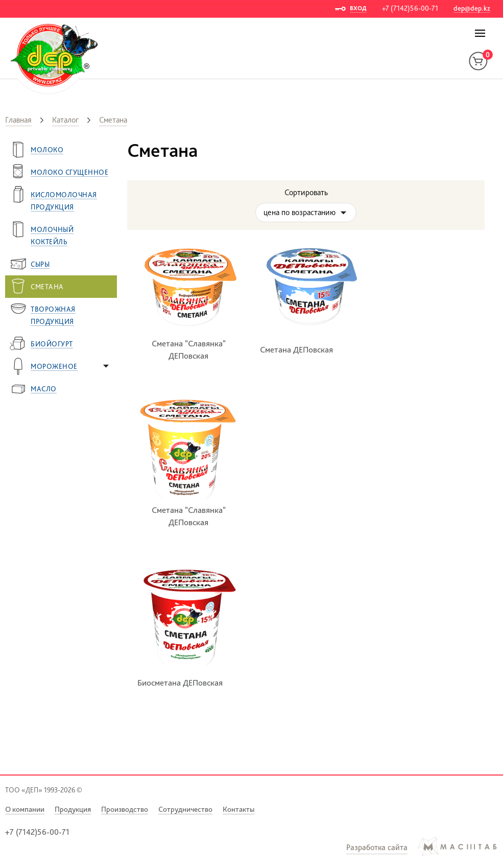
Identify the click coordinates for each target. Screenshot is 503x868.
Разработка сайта (377, 847)
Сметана (113, 120)
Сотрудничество (185, 809)
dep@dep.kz (472, 8)
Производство (125, 809)
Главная (18, 120)
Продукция (73, 809)
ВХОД (358, 8)
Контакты (238, 809)
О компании (25, 809)
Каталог (65, 120)
